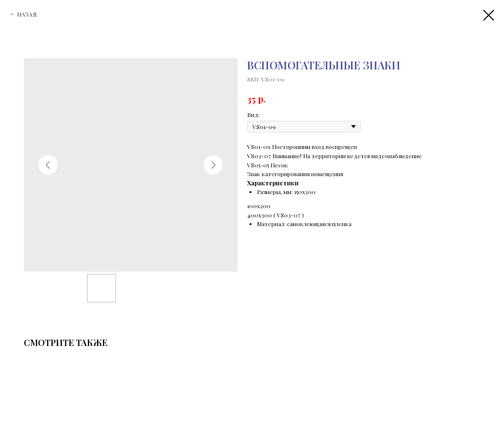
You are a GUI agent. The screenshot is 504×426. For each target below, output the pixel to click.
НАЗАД (27, 14)
